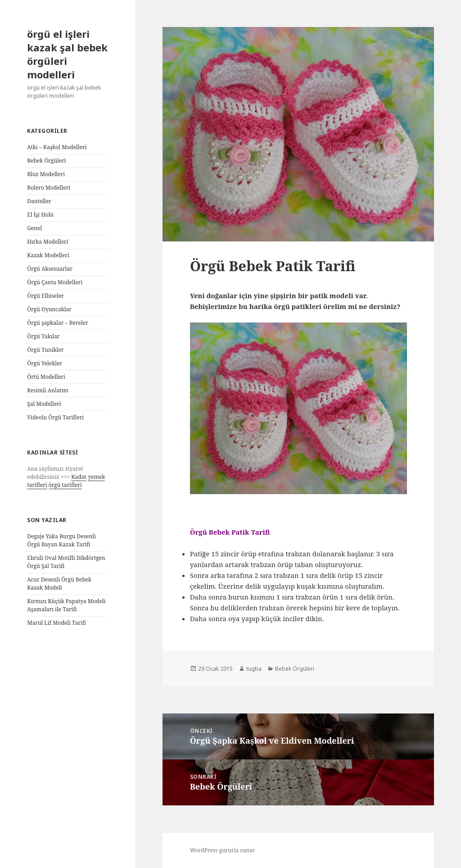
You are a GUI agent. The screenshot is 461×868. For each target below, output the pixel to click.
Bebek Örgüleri (46, 161)
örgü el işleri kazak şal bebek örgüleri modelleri (67, 54)
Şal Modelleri (44, 404)
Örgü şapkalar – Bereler (58, 323)
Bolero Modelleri (49, 188)
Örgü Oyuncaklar (49, 309)
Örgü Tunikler (45, 350)
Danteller (39, 201)
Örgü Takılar (43, 336)
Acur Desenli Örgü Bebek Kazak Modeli (59, 584)
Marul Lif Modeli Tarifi (56, 623)
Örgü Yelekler (45, 363)
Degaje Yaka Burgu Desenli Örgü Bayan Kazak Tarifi (61, 540)
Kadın (79, 477)
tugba (254, 669)
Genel (34, 228)
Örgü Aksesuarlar (50, 269)
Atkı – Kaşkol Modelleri (57, 147)
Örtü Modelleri (46, 377)
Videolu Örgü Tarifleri (55, 417)
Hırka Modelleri (47, 242)
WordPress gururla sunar (223, 850)
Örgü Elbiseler (45, 296)
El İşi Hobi (40, 215)
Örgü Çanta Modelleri (55, 282)
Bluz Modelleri (46, 174)
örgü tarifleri (65, 485)
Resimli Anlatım (48, 390)
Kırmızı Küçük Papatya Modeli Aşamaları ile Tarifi (66, 605)
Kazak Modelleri (48, 255)
